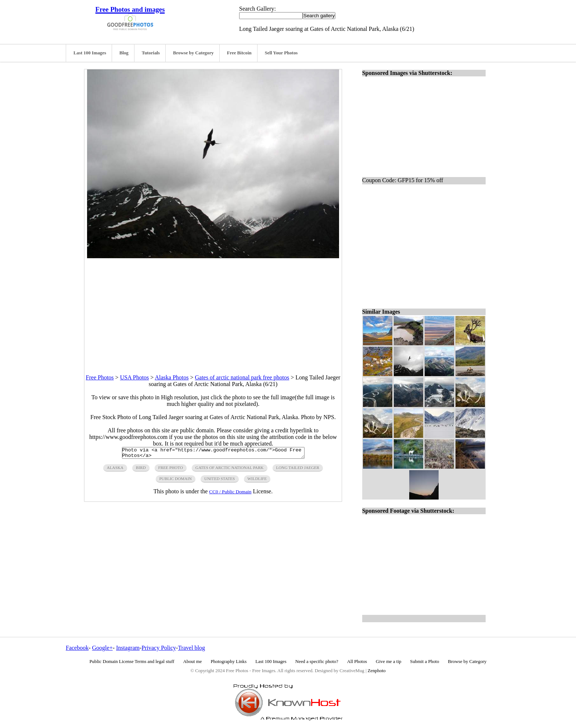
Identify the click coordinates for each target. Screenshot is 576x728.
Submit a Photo (424, 662)
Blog (124, 53)
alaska (115, 470)
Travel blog (191, 648)
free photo (171, 470)
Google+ (102, 648)
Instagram (128, 648)
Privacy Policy (159, 648)
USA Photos (135, 377)
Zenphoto (377, 671)
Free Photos (100, 377)
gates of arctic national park (230, 470)
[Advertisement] (213, 310)
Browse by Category (193, 53)
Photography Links (228, 662)
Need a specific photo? (317, 662)
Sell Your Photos (281, 53)
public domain (176, 481)
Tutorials (151, 53)
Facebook (77, 648)
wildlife (257, 481)
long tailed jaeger (298, 470)
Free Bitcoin (239, 53)
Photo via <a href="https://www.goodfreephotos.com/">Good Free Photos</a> (213, 454)
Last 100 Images (90, 53)
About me (193, 662)
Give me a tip (388, 662)
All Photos (357, 662)
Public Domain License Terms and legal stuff (132, 662)
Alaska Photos (172, 377)
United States (219, 481)
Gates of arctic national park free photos (242, 377)
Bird (141, 470)
